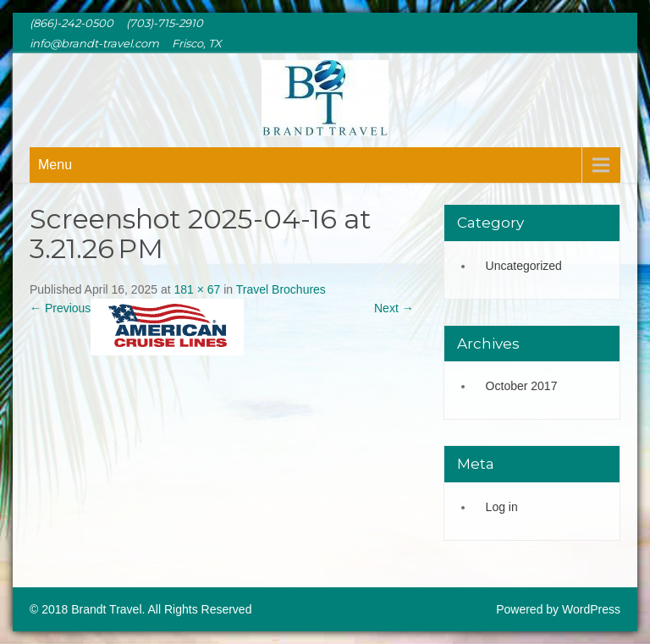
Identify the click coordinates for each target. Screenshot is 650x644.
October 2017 (522, 386)
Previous (60, 308)
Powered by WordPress (558, 609)
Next (394, 308)
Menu (55, 165)
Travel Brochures (281, 289)
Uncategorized (524, 266)
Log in (502, 507)
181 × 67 (197, 289)
